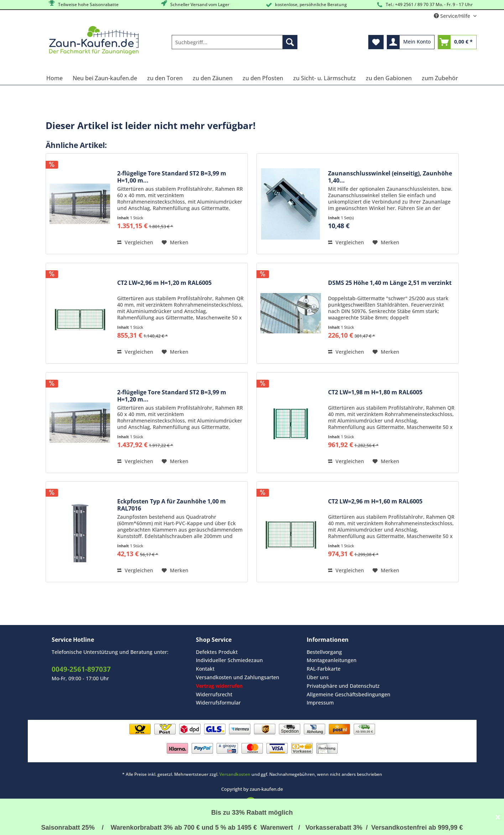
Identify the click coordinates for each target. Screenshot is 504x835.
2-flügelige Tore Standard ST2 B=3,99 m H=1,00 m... (172, 177)
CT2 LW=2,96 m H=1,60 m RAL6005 (375, 501)
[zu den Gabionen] (389, 78)
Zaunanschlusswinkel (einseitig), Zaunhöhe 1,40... (390, 177)
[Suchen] (290, 42)
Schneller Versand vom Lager (195, 4)
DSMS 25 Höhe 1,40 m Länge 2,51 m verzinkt (390, 283)
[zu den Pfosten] (263, 78)
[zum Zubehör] (440, 78)
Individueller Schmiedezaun (229, 660)
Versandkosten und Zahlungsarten (238, 677)
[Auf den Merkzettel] (175, 242)
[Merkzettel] (376, 42)
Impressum (320, 703)
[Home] (54, 78)
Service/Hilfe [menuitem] (453, 16)
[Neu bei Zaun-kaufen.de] (105, 78)
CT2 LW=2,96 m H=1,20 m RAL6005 (164, 283)
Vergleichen (135, 242)
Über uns (318, 677)
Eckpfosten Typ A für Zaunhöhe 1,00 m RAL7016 (172, 505)
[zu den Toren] (165, 78)
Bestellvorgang (324, 652)
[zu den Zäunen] (213, 78)
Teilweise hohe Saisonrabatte (83, 4)
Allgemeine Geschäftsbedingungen (349, 694)
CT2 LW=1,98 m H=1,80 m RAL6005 (375, 392)
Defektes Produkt (217, 652)
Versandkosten (235, 774)
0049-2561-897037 (81, 669)
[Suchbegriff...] (235, 42)
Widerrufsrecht (214, 694)
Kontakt (205, 669)
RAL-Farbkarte (324, 669)
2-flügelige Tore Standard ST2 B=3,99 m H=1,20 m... (172, 396)
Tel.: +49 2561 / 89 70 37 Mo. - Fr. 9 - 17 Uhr (424, 5)
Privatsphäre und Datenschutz (343, 686)
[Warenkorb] (457, 42)
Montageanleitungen (332, 660)
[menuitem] (235, 45)
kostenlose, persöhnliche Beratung (306, 5)
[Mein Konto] (411, 42)
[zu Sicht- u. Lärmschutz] (324, 78)
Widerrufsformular (218, 703)
